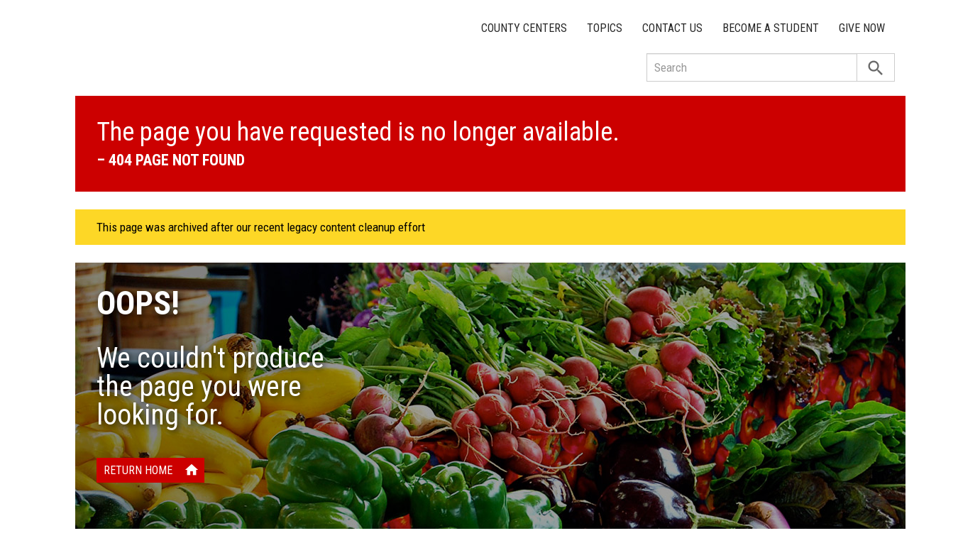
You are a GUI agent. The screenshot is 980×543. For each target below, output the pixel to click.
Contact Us (672, 28)
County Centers (524, 28)
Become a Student (771, 28)
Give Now (862, 28)
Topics (605, 28)
